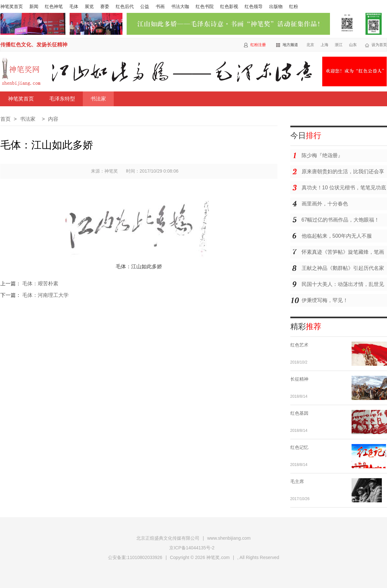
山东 (353, 45)
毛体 (74, 6)
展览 (89, 6)
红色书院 (205, 6)
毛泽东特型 (62, 99)
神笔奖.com (218, 557)
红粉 (294, 6)
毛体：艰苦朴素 (40, 284)
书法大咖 (180, 6)
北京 (310, 45)
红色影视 (229, 6)
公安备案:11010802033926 (135, 557)
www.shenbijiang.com (229, 538)
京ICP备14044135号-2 (192, 548)
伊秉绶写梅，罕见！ (325, 300)
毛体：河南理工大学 (45, 295)
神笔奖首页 (12, 6)
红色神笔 (54, 6)
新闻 (34, 6)
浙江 (339, 45)
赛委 (105, 6)
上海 (324, 45)
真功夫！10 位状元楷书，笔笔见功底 (344, 188)
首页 (5, 119)
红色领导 (254, 6)
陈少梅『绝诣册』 (322, 155)
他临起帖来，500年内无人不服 (337, 236)
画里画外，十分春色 (325, 204)
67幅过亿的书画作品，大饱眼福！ (341, 220)
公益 (145, 6)
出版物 (276, 6)
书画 (160, 6)
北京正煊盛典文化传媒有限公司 (168, 538)
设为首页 (379, 45)
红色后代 (125, 6)
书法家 (98, 99)
